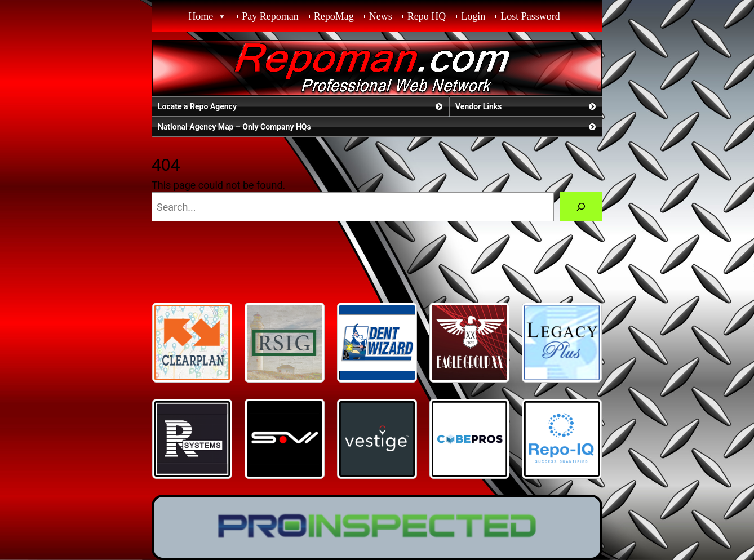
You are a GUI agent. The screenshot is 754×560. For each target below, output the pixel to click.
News (381, 16)
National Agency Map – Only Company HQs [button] (378, 127)
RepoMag (334, 16)
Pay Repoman (270, 16)
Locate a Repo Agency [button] (301, 106)
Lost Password (530, 16)
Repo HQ (427, 16)
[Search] (581, 207)
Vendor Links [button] (527, 106)
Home (201, 16)
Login (473, 16)
